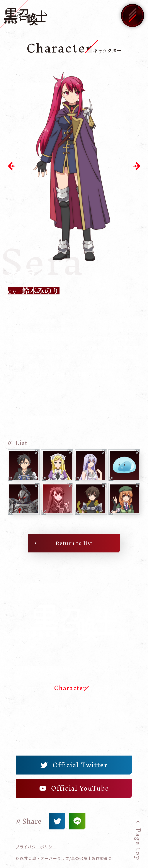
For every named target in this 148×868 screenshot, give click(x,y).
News (63, 668)
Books (64, 708)
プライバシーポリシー (36, 847)
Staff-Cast (110, 688)
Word (30, 708)
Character (70, 688)
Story (30, 688)
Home (31, 668)
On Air (105, 668)
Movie (31, 728)
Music (104, 708)
